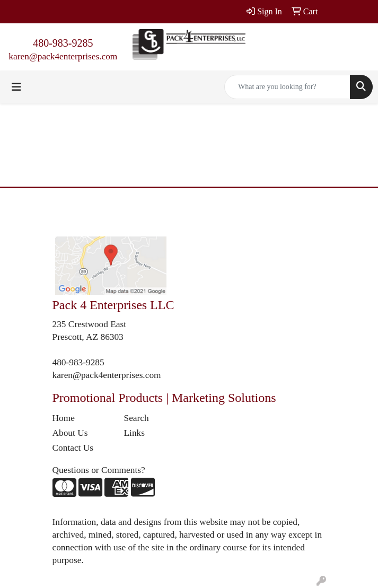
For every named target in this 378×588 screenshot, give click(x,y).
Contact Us (73, 448)
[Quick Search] (287, 87)
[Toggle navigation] (16, 87)
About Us (70, 433)
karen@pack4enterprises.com (63, 56)
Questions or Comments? (99, 470)
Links (134, 433)
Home (64, 418)
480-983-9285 (63, 43)
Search (137, 418)
